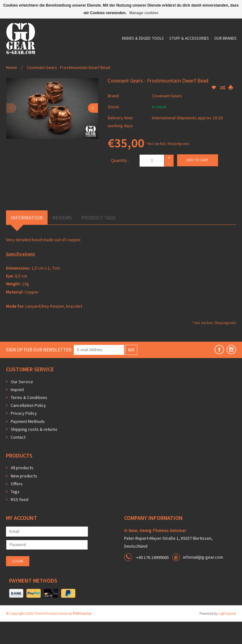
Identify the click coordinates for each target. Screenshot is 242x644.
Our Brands (168, 73)
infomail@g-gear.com (203, 579)
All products (22, 490)
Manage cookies (144, 13)
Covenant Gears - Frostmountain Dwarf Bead (69, 90)
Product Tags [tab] (98, 240)
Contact (18, 459)
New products (24, 498)
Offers (17, 506)
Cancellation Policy (28, 428)
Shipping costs (178, 166)
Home (12, 90)
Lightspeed (227, 636)
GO (131, 372)
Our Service (22, 404)
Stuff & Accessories (131, 73)
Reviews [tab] (62, 240)
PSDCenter (82, 636)
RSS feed (20, 522)
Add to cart (198, 182)
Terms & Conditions (29, 420)
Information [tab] (27, 240)
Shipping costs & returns (34, 452)
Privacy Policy (24, 436)
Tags (15, 514)
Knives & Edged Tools (84, 73)
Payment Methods (28, 444)
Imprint (17, 412)
